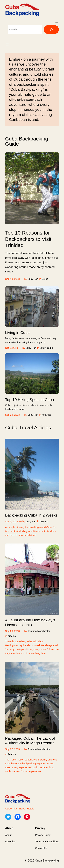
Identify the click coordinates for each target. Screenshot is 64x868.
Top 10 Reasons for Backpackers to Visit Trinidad (28, 239)
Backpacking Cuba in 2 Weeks (31, 515)
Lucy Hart (33, 279)
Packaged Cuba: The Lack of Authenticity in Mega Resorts (30, 741)
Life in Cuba (46, 348)
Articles (44, 521)
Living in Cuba (17, 333)
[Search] (51, 30)
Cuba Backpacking (47, 861)
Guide (45, 279)
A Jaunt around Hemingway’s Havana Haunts (30, 622)
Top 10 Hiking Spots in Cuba (30, 400)
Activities (47, 415)
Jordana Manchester (39, 631)
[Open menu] (57, 22)
